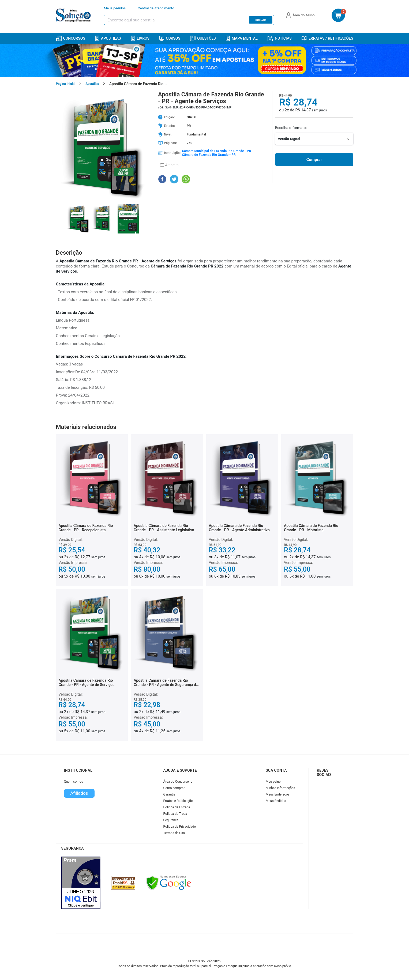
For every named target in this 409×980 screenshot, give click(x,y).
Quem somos (74, 782)
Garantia (169, 794)
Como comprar (174, 788)
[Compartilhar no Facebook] (162, 179)
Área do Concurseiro (178, 782)
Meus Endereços (278, 794)
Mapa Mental (242, 38)
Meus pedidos (115, 8)
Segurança (171, 820)
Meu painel (274, 782)
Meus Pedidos (276, 801)
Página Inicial (66, 84)
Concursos (71, 38)
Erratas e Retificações (179, 801)
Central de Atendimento (156, 8)
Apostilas (108, 38)
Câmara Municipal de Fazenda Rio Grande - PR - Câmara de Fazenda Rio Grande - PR (217, 153)
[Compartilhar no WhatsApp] (186, 179)
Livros (140, 38)
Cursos (170, 38)
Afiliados (79, 793)
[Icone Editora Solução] (74, 15)
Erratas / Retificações (327, 38)
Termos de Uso (174, 833)
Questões (203, 38)
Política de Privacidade (180, 827)
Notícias (280, 38)
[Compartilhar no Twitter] (174, 179)
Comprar (314, 160)
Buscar (260, 20)
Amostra (169, 165)
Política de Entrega (177, 807)
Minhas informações (280, 788)
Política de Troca (175, 814)
